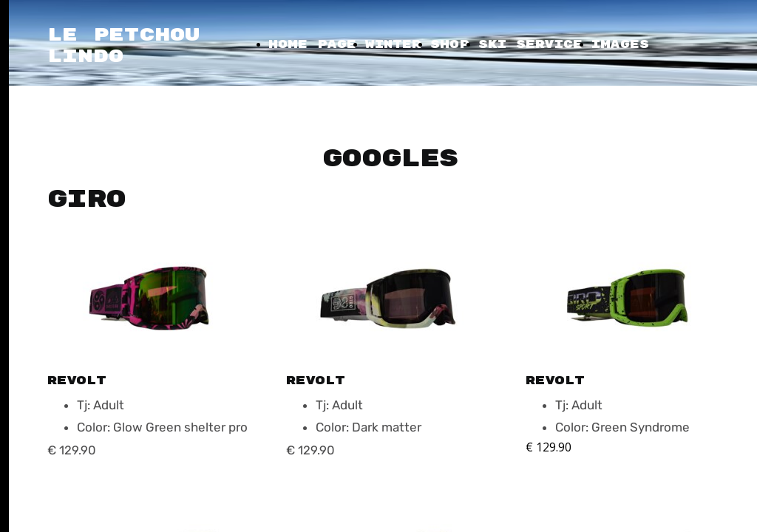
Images (620, 45)
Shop (450, 45)
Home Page (312, 45)
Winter (393, 45)
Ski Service (530, 45)
